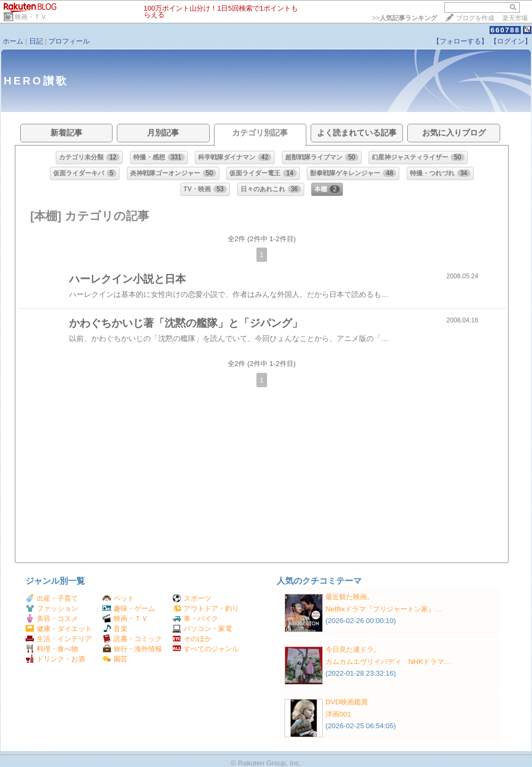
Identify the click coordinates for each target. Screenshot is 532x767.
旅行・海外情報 (132, 649)
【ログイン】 (511, 41)
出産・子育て (52, 598)
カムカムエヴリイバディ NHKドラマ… (388, 662)
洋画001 (338, 714)
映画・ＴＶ (31, 17)
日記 (36, 41)
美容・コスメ (52, 619)
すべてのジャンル (206, 649)
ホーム (13, 41)
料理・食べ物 (52, 649)
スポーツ (192, 598)
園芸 (115, 659)
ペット (118, 598)
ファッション (52, 608)
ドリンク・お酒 (55, 659)
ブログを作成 (475, 18)
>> (405, 18)
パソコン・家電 (202, 629)
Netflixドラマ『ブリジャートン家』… (384, 609)
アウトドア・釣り (206, 608)
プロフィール (69, 41)
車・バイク (195, 619)
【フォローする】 (460, 41)
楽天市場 (515, 18)
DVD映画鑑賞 (347, 702)
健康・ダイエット (59, 629)
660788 (505, 30)
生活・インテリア (59, 639)
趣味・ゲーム (129, 608)
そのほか (192, 639)
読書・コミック (132, 639)
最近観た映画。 (350, 597)
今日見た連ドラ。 (353, 649)
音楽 (115, 629)
